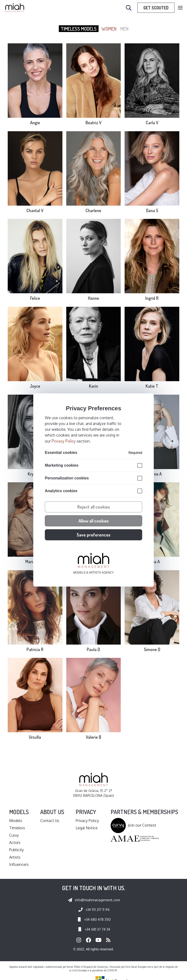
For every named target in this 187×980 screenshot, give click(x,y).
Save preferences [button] (93, 535)
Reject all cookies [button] (94, 507)
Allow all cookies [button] (94, 521)
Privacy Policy (64, 441)
